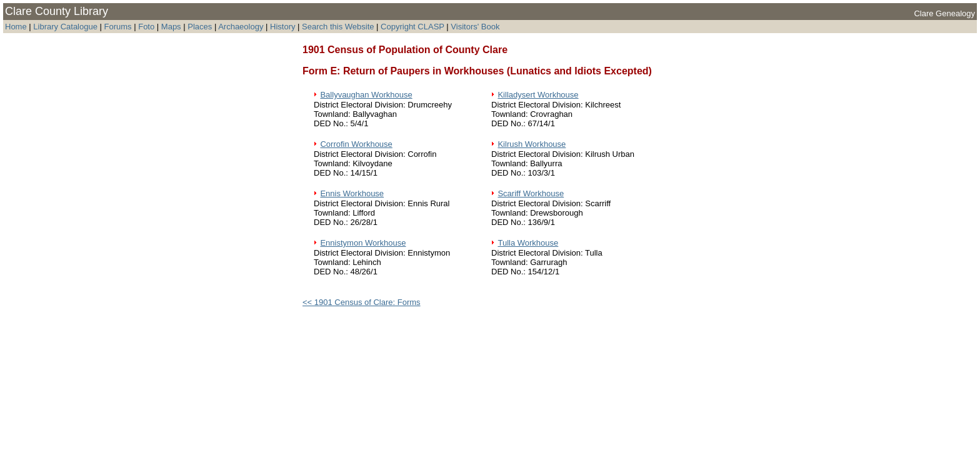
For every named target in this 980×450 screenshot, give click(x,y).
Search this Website (338, 27)
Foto (147, 27)
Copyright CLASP (412, 27)
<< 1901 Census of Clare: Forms (362, 302)
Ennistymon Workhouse (363, 243)
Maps (171, 27)
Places (200, 27)
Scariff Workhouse (531, 193)
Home (16, 27)
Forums (118, 27)
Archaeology (241, 27)
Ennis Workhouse (352, 193)
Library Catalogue (65, 27)
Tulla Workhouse (528, 243)
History (282, 27)
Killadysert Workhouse (538, 95)
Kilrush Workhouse (532, 144)
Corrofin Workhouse (356, 144)
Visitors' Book (475, 27)
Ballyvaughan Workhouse (366, 95)
